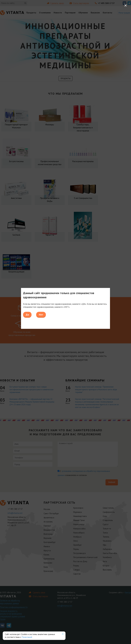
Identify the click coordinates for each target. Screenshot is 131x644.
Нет (41, 315)
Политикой (27, 637)
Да (27, 315)
